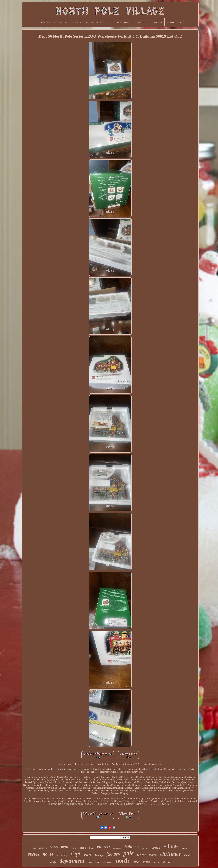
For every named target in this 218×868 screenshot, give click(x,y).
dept (76, 853)
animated (107, 862)
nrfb (65, 847)
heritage (99, 855)
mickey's (43, 848)
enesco (103, 846)
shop (54, 847)
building (132, 847)
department (72, 861)
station (167, 862)
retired (141, 855)
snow (156, 862)
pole (129, 853)
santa (146, 862)
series (34, 854)
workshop (62, 855)
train (91, 848)
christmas (170, 854)
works (74, 848)
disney (185, 848)
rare (136, 862)
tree (34, 848)
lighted (156, 848)
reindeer (145, 848)
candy (53, 862)
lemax (153, 855)
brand (83, 848)
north (122, 861)
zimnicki (188, 855)
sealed (88, 855)
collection (117, 848)
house (48, 854)
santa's (93, 862)
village (171, 846)
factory (113, 854)
